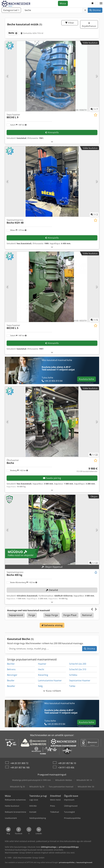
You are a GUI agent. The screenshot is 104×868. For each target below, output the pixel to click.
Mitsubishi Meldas (64, 780)
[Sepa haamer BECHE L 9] (52, 76)
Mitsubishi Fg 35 (17, 787)
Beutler (11, 680)
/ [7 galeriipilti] (94, 109)
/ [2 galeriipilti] (94, 214)
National (87, 615)
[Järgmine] (97, 76)
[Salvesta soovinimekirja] (96, 115)
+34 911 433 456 (66, 768)
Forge (32, 615)
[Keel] (97, 3)
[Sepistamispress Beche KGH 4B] (52, 181)
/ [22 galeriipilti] (94, 455)
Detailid (52, 590)
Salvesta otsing (52, 625)
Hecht (41, 669)
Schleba (73, 675)
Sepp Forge (52, 615)
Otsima (95, 10)
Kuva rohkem (52, 691)
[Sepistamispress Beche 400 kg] (52, 530)
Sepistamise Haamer (80, 680)
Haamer (42, 664)
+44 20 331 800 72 (19, 763)
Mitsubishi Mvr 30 (86, 787)
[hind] (87, 470)
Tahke (72, 686)
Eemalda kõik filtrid (32, 33)
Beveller (11, 686)
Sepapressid (16, 615)
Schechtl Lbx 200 (78, 664)
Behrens (11, 669)
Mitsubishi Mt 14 (84, 780)
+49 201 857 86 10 (67, 763)
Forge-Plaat (70, 615)
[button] (101, 3)
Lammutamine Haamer (50, 680)
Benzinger (12, 675)
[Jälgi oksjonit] (96, 573)
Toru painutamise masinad (61, 787)
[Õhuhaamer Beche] (52, 422)
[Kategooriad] (11, 10)
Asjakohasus (89, 25)
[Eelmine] (7, 76)
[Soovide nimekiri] (92, 3)
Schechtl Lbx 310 (78, 669)
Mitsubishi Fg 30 (37, 787)
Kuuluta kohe (87, 379)
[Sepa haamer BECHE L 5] (52, 287)
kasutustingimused (84, 862)
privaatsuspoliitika (67, 862)
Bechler (11, 664)
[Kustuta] (85, 10)
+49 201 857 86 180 (20, 768)
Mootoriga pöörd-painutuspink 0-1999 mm (31, 780)
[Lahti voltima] (52, 142)
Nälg (40, 686)
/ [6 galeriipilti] (94, 320)
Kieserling (43, 675)
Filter (70, 23)
